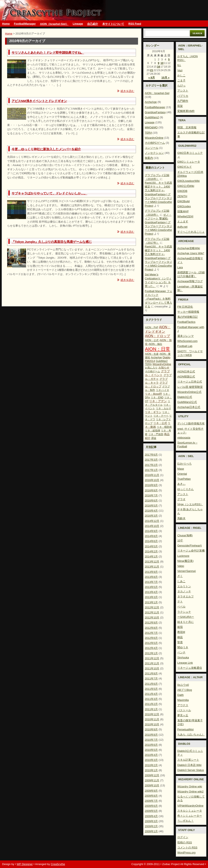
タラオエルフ (186, 596)
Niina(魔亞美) (185, 561)
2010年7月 (151, 740)
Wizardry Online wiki (190, 786)
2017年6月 (151, 455)
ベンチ (181, 652)
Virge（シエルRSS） (190, 504)
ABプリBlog (185, 690)
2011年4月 (151, 694)
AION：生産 (152, 354)
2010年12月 (152, 714)
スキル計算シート (188, 760)
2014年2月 (151, 551)
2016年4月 (151, 511)
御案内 (149, 158)
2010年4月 (151, 755)
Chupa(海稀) (185, 535)
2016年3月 (151, 516)
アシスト (183, 91)
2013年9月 (151, 572)
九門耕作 (183, 101)
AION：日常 (158, 349)
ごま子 (181, 80)
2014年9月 (151, 531)
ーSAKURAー (186, 617)
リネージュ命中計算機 (191, 551)
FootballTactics (186, 322)
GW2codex (184, 206)
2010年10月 (152, 724)
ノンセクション (154, 153)
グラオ (181, 499)
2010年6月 (151, 745)
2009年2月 (151, 826)
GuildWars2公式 (187, 402)
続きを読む (127, 91)
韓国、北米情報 (187, 127)
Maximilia (183, 700)
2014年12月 (152, 521)
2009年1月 (151, 831)
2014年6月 (151, 541)
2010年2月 (151, 765)
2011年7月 (151, 679)
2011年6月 (151, 684)
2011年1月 (151, 709)
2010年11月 (152, 719)
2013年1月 (151, 602)
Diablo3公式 (185, 397)
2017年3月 (151, 460)
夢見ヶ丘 (183, 715)
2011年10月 (152, 668)
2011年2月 (151, 704)
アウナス (183, 705)
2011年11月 (152, 663)
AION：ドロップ (157, 336)
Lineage (78, 24)
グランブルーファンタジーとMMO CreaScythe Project (54, 10)
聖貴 (180, 642)
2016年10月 (152, 480)
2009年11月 (152, 780)
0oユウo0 (183, 685)
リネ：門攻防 (156, 434)
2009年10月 (152, 785)
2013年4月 (151, 592)
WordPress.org (186, 853)
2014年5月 (151, 546)
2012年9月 (151, 623)
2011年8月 (151, 673)
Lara (180, 267)
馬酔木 (181, 518)
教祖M (181, 632)
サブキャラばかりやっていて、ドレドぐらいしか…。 (49, 193)
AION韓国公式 (186, 377)
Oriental (182, 474)
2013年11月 (152, 567)
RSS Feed (135, 24)
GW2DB (182, 191)
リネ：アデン (158, 401)
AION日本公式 (186, 372)
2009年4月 (151, 816)
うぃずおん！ (186, 821)
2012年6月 (151, 638)
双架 (180, 106)
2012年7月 (151, 633)
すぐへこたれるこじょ (191, 232)
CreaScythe (58, 864)
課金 (154, 438)
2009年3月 (151, 821)
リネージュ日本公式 (190, 382)
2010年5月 (151, 750)
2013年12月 (152, 562)
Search (197, 33)
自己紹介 (93, 24)
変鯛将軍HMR (186, 111)
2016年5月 (151, 506)
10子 (180, 540)
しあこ (181, 581)
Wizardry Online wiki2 (190, 792)
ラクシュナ (184, 612)
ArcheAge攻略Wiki (189, 248)
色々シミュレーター (190, 816)
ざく (180, 576)
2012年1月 (151, 653)
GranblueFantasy (155, 112)
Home (6, 24)
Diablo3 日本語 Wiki (189, 765)
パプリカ (183, 96)
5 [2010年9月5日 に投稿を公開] (169, 59)
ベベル (181, 607)
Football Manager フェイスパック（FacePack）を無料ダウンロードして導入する (159, 299)
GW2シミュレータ (189, 162)
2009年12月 (152, 775)
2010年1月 (151, 770)
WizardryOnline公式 (189, 392)
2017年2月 (151, 465)
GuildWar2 (162, 361)
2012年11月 (152, 612)
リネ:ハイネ (163, 390)
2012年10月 (152, 617)
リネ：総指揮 (153, 431)
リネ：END (157, 397)
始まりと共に (186, 622)
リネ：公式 (160, 423)
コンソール (152, 148)
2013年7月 (151, 582)
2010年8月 (151, 735)
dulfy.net (182, 227)
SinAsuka (183, 657)
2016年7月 (151, 495)
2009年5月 (151, 811)
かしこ (181, 75)
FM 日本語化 (185, 307)
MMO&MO (151, 127)
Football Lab (185, 346)
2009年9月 (151, 791)
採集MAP (183, 211)
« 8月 (152, 78)
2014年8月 (151, 536)
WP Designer (25, 864)
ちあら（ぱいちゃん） (191, 734)
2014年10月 (152, 526)
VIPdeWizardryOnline (190, 806)
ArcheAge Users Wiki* (191, 253)
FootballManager (25, 24)
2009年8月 (151, 796)
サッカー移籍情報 (188, 312)
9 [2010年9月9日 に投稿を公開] (159, 63)
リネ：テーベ (161, 416)
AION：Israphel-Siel (157, 93)
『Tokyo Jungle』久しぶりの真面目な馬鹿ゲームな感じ (52, 242)
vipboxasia (184, 438)
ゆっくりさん (186, 489)
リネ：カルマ (163, 408)
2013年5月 (151, 587)
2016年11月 (152, 475)
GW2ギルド (185, 167)
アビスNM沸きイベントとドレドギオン (39, 101)
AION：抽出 (155, 344)
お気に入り (151, 368)
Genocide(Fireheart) (190, 546)
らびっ (181, 86)
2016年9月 (151, 485)
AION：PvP (152, 327)
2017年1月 (151, 470)
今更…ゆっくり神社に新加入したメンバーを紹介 (46, 149)
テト (180, 601)
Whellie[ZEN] (185, 216)
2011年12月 (152, 658)
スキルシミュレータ (190, 811)
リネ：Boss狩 (153, 394)
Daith (180, 695)
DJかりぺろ (184, 464)
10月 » (165, 78)
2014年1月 (151, 556)
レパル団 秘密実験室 (190, 387)
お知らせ (164, 368)
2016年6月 (151, 500)
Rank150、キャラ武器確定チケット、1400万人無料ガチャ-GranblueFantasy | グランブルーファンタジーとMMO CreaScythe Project (158, 194)
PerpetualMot (185, 729)
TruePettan (184, 479)
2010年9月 (151, 729)
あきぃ (181, 484)
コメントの (187, 847)
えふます (183, 221)
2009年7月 (151, 801)
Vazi (180, 70)
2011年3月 (151, 699)
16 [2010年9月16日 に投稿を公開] (158, 67)
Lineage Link (185, 663)
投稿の (185, 842)
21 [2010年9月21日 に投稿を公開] (151, 70)
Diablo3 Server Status (191, 770)
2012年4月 (151, 648)
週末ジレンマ (186, 336)
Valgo (181, 566)
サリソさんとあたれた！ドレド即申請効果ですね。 (48, 53)
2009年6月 (151, 806)
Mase (181, 469)
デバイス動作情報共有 (191, 423)
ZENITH (182, 196)
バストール (184, 710)
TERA (148, 133)
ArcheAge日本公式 (189, 407)
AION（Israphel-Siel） (54, 24)
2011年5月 (151, 689)
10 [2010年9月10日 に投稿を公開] (162, 63)
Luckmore (183, 556)
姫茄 (180, 627)
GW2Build (184, 201)
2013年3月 (151, 597)
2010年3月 (151, 760)
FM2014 (150, 361)
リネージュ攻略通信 (190, 668)
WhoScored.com (187, 341)
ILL (179, 65)
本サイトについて (113, 24)
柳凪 (180, 637)
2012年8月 (151, 628)
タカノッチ (184, 591)
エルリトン (184, 586)
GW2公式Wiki (186, 186)
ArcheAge (151, 102)
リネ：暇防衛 (164, 427)
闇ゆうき (183, 647)
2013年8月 (151, 577)
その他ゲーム (153, 371)
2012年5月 (151, 643)
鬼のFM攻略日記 (188, 317)
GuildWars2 (152, 117)
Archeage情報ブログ (190, 281)
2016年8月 (151, 490)
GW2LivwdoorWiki (188, 181)
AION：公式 (152, 340)
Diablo (167, 357)
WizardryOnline (154, 138)
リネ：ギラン (153, 412)
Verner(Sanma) (187, 571)
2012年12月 (152, 607)
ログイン (183, 837)
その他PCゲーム (155, 143)
